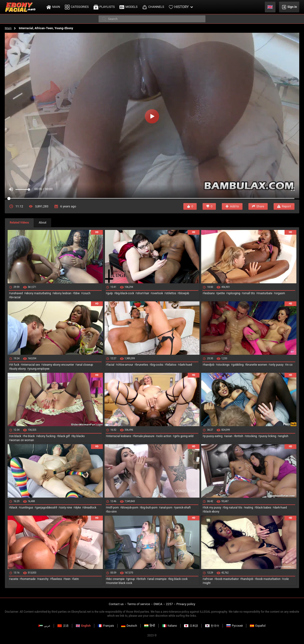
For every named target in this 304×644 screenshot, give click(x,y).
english (284, 436)
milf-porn (113, 508)
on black (16, 436)
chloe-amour (125, 365)
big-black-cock (125, 293)
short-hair (143, 293)
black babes (264, 508)
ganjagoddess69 (47, 508)
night (207, 583)
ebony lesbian (63, 293)
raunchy (43, 579)
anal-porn (166, 508)
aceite (14, 579)
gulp (110, 293)
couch (87, 293)
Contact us (116, 604)
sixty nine (66, 508)
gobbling (238, 365)
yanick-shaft (183, 508)
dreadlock (90, 508)
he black (30, 436)
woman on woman (22, 440)
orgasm (280, 293)
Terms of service (139, 604)
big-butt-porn (150, 508)
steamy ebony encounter (58, 365)
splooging (234, 293)
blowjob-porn (130, 508)
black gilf (64, 436)
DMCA (158, 604)
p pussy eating (213, 436)
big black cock (179, 579)
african (209, 579)
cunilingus (27, 508)
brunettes (142, 365)
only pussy (277, 365)
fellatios (171, 365)
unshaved (17, 293)
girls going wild (184, 436)
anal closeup (85, 365)
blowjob (184, 293)
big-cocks (157, 365)
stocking (252, 436)
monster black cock (120, 583)
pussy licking (268, 436)
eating (249, 508)
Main (8, 28)
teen (68, 579)
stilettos (171, 293)
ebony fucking (47, 436)
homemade (28, 579)
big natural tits (233, 508)
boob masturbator (227, 579)
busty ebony (18, 369)
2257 (169, 604)
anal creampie (158, 579)
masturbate (265, 293)
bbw (77, 293)
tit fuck (15, 365)
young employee (39, 369)
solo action (164, 436)
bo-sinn (112, 512)
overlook (158, 293)
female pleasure (144, 436)
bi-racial (15, 297)
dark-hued (186, 365)
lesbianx (209, 293)
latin (76, 579)
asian (229, 436)
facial (111, 365)
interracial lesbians (119, 436)
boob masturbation (268, 579)
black (14, 508)
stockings (223, 365)
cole (286, 579)
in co (290, 365)
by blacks (79, 436)
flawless (57, 579)
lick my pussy (213, 508)
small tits (249, 293)
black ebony (212, 512)
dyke (78, 508)
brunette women (257, 365)
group (131, 579)
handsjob (248, 579)
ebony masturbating (38, 293)
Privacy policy (186, 604)
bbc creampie (116, 579)
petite (221, 293)
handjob (209, 365)
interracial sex (31, 365)
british (239, 436)
